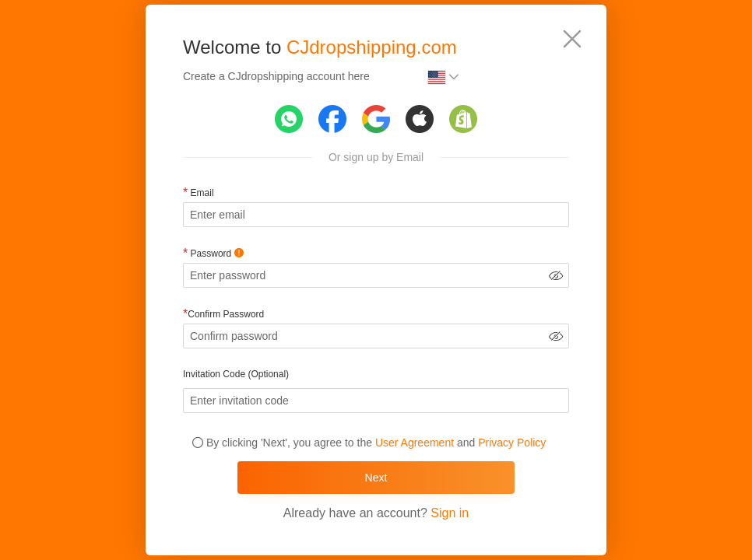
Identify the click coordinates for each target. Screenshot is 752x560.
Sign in (450, 513)
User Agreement (415, 443)
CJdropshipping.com (372, 47)
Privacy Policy (512, 443)
